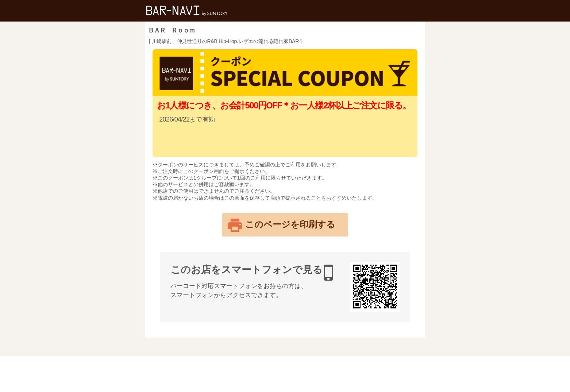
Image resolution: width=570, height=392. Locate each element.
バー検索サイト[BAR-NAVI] (187, 11)
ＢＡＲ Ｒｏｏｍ (171, 30)
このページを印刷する (290, 224)
